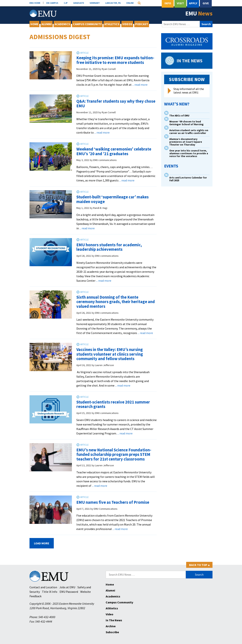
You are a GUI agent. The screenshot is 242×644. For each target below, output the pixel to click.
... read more (140, 85)
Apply (193, 3)
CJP (66, 3)
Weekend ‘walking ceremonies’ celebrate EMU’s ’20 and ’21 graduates (114, 151)
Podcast (142, 24)
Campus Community (87, 24)
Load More (42, 543)
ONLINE (130, 3)
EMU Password (69, 592)
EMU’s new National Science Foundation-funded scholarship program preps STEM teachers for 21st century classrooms (114, 454)
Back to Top (199, 565)
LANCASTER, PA (113, 3)
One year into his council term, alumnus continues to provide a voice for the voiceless (189, 153)
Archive (111, 626)
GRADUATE (79, 3)
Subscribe (112, 632)
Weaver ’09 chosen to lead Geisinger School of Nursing (186, 123)
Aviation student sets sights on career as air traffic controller (189, 132)
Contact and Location (43, 587)
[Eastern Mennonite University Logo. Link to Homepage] (43, 13)
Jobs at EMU (67, 587)
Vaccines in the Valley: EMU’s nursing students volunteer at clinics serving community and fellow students (110, 354)
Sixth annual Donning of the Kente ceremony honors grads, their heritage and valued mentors (116, 302)
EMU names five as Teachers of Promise (113, 502)
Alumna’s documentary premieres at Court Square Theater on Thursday (186, 142)
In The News (114, 620)
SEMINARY (95, 3)
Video (110, 614)
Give (206, 3)
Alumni (47, 24)
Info (168, 3)
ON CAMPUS (52, 3)
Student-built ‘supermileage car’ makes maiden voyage (113, 199)
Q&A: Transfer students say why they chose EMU (116, 103)
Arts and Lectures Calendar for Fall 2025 (188, 179)
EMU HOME (35, 3)
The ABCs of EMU (179, 116)
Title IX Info (50, 592)
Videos (127, 24)
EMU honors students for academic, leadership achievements (109, 247)
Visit (180, 3)
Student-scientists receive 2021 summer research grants (113, 404)
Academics (62, 24)
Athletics (112, 24)
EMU (199, 13)
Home (34, 24)
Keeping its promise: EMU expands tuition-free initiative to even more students (115, 60)
